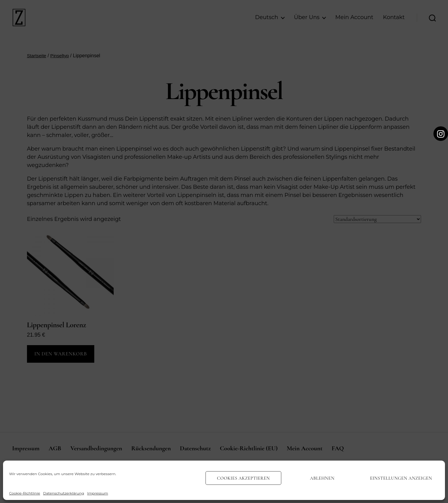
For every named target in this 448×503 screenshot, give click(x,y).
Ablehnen (322, 478)
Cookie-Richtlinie (25, 493)
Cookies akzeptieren (243, 478)
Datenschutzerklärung (64, 493)
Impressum (98, 493)
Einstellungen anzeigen (401, 478)
